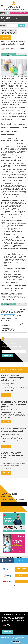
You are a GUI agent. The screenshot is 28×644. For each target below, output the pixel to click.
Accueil (3, 17)
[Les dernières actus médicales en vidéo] (14, 605)
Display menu (2, 5)
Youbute (14, 33)
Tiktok (11, 33)
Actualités (8, 17)
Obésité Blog (18, 315)
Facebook (3, 33)
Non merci (16, 642)
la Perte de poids (9, 315)
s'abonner (8, 632)
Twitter (5, 33)
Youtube (14, 330)
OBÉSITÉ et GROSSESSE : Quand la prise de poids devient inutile (14, 455)
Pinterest (8, 33)
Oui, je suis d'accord (6, 642)
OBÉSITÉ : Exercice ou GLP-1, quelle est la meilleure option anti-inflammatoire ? (13, 378)
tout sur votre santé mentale (21, 569)
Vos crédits (21, 576)
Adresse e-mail (6, 349)
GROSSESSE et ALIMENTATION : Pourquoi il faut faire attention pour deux (14, 404)
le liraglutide (18, 288)
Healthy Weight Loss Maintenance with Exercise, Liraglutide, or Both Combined (12, 313)
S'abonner (8, 356)
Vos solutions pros (21, 581)
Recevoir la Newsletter (14, 557)
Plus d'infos (15, 639)
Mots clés (3, 25)
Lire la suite (6, 395)
